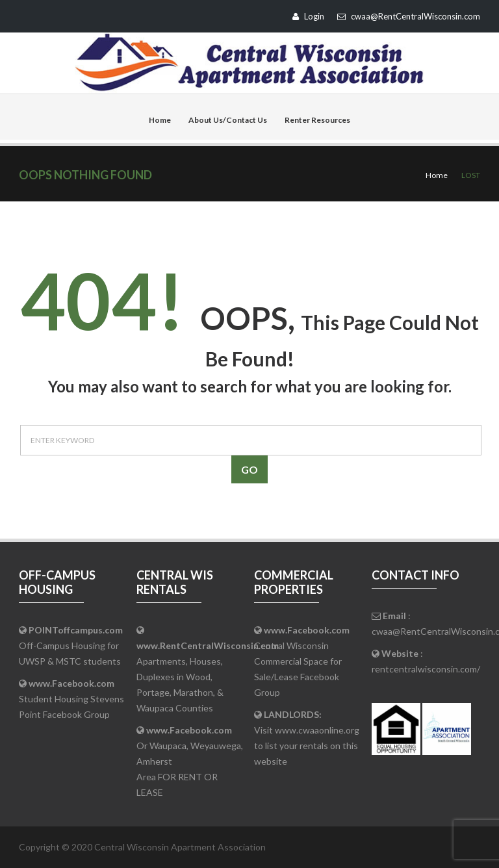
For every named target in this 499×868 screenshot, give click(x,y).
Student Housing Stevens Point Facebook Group (71, 699)
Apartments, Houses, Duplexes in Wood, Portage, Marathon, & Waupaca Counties (208, 677)
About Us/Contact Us (228, 120)
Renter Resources (317, 120)
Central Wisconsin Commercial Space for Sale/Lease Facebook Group (302, 661)
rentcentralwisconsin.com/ (426, 669)
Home (160, 120)
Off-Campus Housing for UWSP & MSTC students (71, 645)
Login (308, 16)
